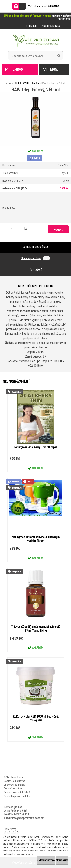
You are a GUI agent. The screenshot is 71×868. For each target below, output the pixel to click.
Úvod (9, 83)
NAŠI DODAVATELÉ (22, 83)
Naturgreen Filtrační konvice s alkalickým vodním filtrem (36, 539)
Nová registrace (51, 26)
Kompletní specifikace (35, 247)
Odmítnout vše (46, 860)
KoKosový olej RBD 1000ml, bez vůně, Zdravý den (36, 718)
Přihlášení (31, 26)
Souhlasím (62, 860)
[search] (59, 56)
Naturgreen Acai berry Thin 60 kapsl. (36, 447)
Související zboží (35, 258)
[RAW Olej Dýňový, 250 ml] (35, 94)
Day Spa (35, 83)
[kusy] (12, 229)
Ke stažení (35, 270)
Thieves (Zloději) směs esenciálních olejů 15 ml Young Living (36, 629)
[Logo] (35, 41)
